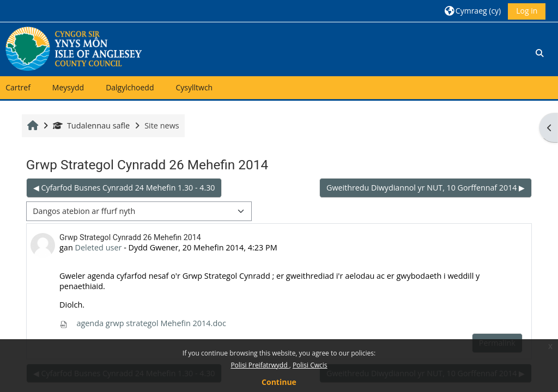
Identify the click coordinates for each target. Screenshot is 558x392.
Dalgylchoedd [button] (130, 87)
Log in (527, 11)
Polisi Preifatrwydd (260, 365)
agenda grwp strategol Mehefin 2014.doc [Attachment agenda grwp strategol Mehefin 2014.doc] (143, 323)
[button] (473, 11)
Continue (279, 382)
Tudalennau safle (91, 125)
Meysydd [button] (68, 87)
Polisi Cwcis (310, 365)
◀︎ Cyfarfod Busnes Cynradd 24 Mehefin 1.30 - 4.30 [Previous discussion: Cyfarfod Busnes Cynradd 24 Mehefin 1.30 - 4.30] (124, 188)
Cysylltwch (194, 87)
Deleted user (99, 247)
